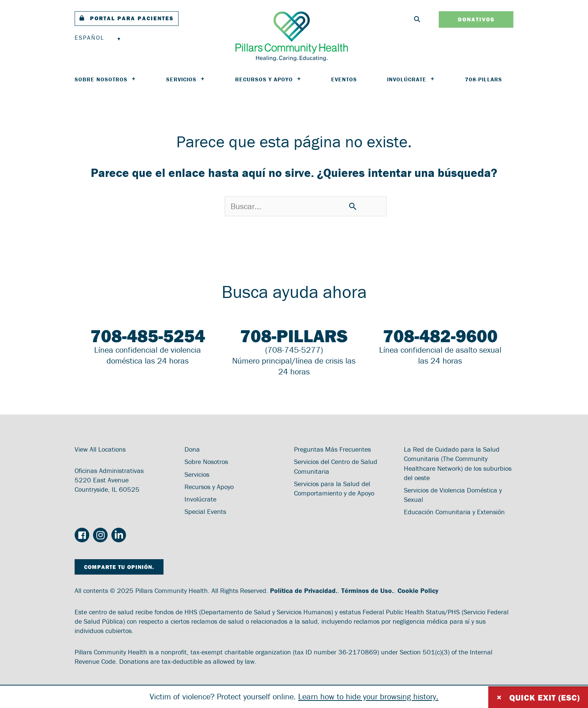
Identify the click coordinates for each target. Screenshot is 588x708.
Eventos (344, 79)
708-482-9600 (440, 336)
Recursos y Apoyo (268, 79)
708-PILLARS (484, 79)
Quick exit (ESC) (538, 697)
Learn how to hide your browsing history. (368, 697)
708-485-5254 (148, 336)
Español (89, 37)
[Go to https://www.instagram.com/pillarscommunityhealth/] (100, 536)
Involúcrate (411, 79)
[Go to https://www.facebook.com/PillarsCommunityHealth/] (82, 536)
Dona (192, 449)
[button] (127, 19)
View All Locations (100, 449)
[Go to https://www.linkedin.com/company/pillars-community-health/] (119, 536)
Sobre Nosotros (105, 79)
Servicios (186, 79)
